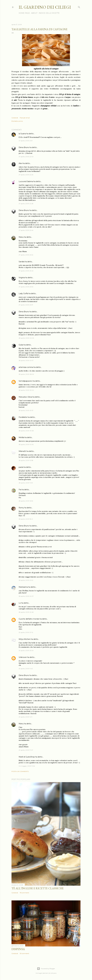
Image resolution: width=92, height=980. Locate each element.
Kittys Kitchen (25, 639)
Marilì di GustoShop (27, 757)
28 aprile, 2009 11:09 (26, 483)
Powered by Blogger (46, 969)
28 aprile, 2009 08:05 (26, 374)
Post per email (25, 118)
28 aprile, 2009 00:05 (26, 338)
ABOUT (34, 13)
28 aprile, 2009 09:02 (26, 390)
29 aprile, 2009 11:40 (26, 669)
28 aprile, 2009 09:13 (26, 410)
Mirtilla (21, 437)
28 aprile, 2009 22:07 (26, 596)
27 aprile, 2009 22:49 (26, 230)
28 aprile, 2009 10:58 (26, 460)
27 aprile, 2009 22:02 (26, 157)
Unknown (23, 657)
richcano (53, 973)
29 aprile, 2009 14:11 (25, 717)
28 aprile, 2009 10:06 (26, 444)
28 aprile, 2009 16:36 (26, 501)
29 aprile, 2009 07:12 (26, 632)
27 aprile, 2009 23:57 (26, 305)
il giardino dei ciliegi (45, 7)
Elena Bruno (24, 147)
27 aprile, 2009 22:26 (26, 175)
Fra (20, 490)
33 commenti (24, 953)
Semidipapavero (25, 381)
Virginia (22, 278)
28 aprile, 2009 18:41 (26, 519)
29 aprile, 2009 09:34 (26, 650)
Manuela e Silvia (25, 397)
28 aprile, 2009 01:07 (26, 360)
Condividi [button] (15, 118)
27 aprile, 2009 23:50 (26, 287)
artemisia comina (26, 367)
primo (21, 121)
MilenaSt (22, 451)
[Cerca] (79, 7)
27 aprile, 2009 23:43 (26, 271)
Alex (20, 163)
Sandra (22, 262)
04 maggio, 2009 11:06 (27, 766)
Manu (21, 237)
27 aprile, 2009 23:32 (26, 255)
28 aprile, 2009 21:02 (26, 580)
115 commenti (24, 893)
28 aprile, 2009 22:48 (26, 612)
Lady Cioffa (23, 294)
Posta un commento (20, 771)
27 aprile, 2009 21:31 (26, 141)
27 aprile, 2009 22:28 (26, 204)
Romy (21, 508)
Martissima (23, 587)
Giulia (21, 345)
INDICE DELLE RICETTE (49, 13)
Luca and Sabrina (26, 181)
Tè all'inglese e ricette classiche (38, 888)
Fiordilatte (23, 417)
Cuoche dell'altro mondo (29, 619)
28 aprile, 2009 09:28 (26, 431)
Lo (20, 603)
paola (21, 467)
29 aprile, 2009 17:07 (26, 750)
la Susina (22, 134)
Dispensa (18, 949)
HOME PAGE (24, 13)
